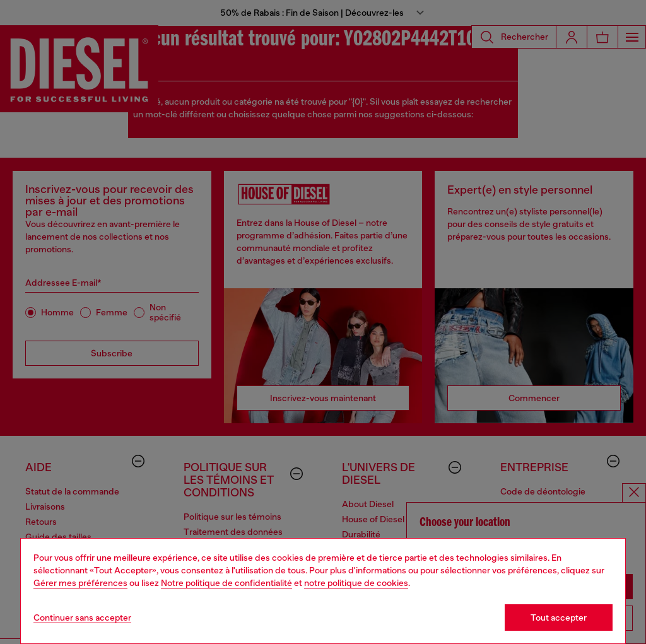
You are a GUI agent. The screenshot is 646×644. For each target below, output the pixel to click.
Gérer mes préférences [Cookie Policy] (80, 583)
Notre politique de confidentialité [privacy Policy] (226, 583)
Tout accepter (559, 618)
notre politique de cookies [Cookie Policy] (356, 583)
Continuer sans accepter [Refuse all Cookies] (82, 618)
